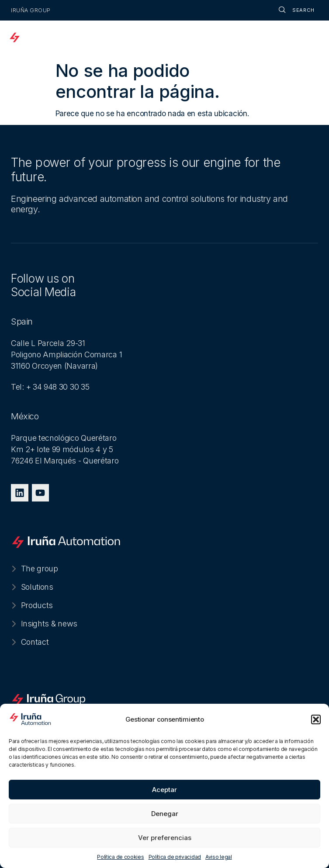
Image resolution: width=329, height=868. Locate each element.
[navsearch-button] (287, 10)
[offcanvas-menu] (311, 39)
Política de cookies (120, 857)
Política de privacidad (175, 857)
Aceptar (164, 790)
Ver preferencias (165, 838)
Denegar (165, 814)
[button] (316, 719)
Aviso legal (219, 857)
